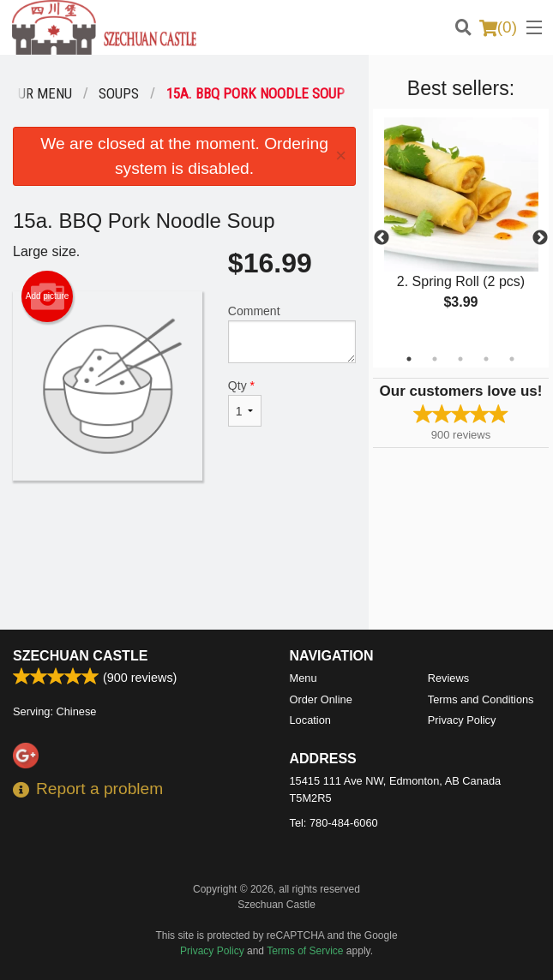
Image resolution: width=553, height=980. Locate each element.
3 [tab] (460, 359)
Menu (304, 678)
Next (540, 238)
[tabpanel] (461, 228)
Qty (245, 403)
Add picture (48, 296)
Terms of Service (305, 951)
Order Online (321, 699)
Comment (292, 334)
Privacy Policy (462, 720)
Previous (382, 238)
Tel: (334, 823)
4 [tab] (486, 359)
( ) (498, 27)
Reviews (448, 678)
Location (310, 720)
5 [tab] (512, 359)
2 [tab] (435, 359)
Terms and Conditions (481, 699)
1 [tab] (409, 359)
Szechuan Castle (80, 656)
